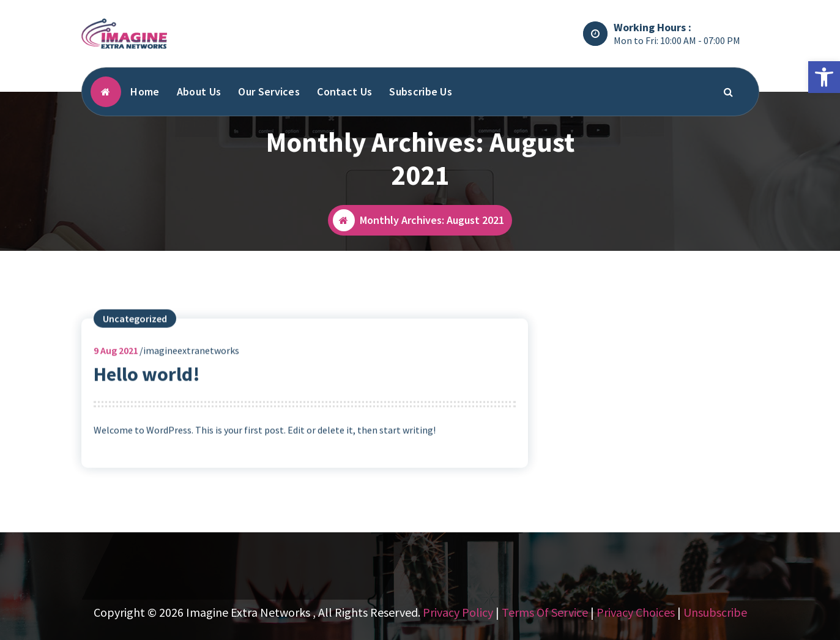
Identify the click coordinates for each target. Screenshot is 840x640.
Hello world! (147, 382)
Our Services (269, 91)
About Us (199, 91)
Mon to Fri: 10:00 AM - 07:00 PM (677, 40)
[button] (824, 77)
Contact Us (344, 91)
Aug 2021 (116, 359)
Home (145, 91)
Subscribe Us (421, 91)
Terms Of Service (545, 612)
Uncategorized (135, 327)
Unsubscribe (715, 612)
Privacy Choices (636, 612)
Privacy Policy (458, 612)
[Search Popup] (728, 92)
